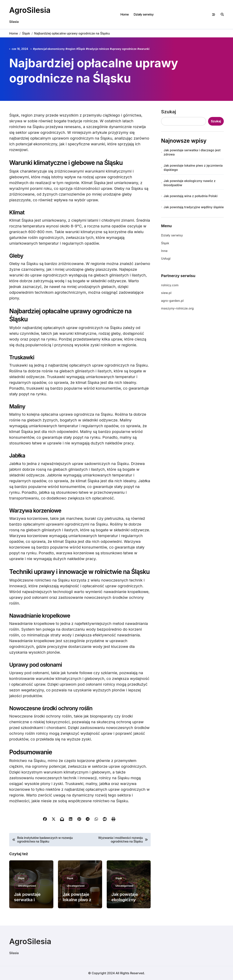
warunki (144, 49)
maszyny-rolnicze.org (177, 308)
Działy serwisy (144, 14)
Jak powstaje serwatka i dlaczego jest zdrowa (192, 152)
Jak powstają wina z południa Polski (191, 196)
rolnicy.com (170, 285)
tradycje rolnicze (98, 49)
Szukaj (169, 112)
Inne (164, 251)
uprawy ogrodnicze (124, 49)
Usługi (166, 258)
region (71, 49)
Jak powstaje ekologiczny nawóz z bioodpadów (190, 183)
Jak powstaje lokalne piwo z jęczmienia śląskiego (193, 168)
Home (124, 14)
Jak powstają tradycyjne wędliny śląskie (194, 207)
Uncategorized (27, 886)
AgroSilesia (30, 10)
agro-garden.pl (172, 301)
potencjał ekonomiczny (50, 49)
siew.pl (166, 293)
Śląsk (81, 49)
